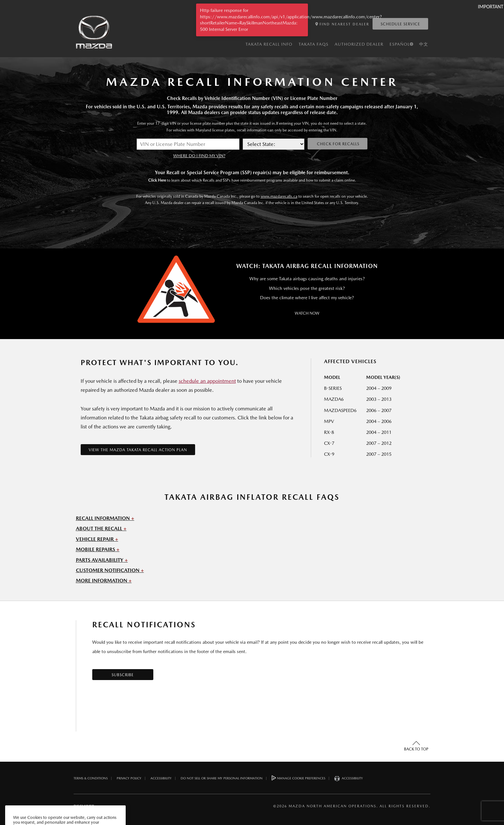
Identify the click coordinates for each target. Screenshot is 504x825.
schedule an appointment (207, 381)
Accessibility (161, 778)
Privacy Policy (129, 778)
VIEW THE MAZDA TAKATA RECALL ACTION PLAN (138, 450)
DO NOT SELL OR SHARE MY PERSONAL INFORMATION (222, 778)
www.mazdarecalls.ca (279, 196)
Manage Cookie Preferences (298, 778)
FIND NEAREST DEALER (342, 24)
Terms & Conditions (91, 778)
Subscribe (123, 675)
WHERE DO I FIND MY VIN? (199, 156)
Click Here (157, 180)
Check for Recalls (337, 144)
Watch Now (307, 313)
